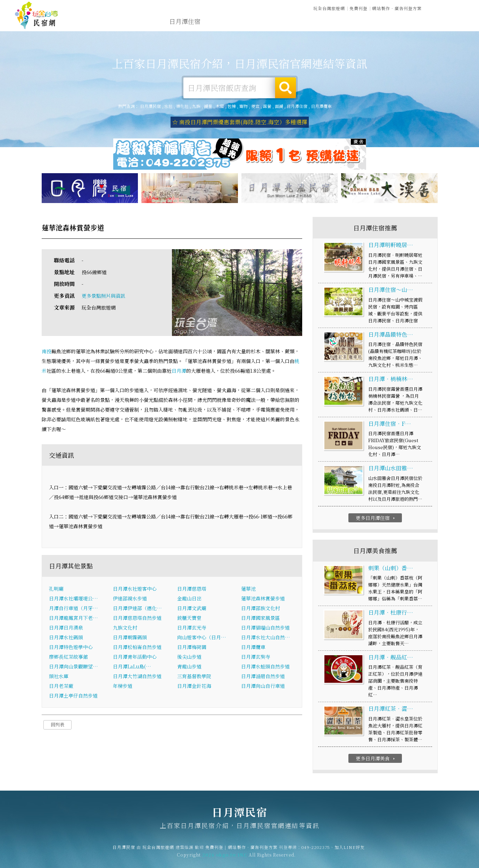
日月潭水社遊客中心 (135, 589)
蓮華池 (248, 589)
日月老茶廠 (61, 686)
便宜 (255, 106)
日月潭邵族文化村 (261, 608)
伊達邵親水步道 (130, 599)
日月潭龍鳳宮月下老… (73, 618)
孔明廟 (56, 589)
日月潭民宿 (36, 16)
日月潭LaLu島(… (132, 667)
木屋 (220, 106)
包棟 (232, 106)
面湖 (279, 106)
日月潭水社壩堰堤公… (73, 599)
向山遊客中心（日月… (202, 638)
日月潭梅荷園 (192, 647)
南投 (47, 352)
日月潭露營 (223, 22)
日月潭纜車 (321, 106)
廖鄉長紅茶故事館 (68, 657)
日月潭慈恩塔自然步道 (137, 618)
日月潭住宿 (185, 22)
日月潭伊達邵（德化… (137, 608)
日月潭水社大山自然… (266, 638)
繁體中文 (445, 7)
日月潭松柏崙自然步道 (137, 647)
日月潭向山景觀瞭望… (73, 667)
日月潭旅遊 (261, 22)
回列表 (57, 725)
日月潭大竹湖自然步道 (137, 676)
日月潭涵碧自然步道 (263, 676)
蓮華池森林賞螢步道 (263, 599)
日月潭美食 (299, 23)
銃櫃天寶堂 (189, 618)
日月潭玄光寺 (192, 628)
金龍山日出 (189, 599)
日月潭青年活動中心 (135, 657)
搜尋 (286, 88)
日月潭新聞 (376, 25)
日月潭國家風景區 (261, 618)
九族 (196, 106)
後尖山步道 (189, 657)
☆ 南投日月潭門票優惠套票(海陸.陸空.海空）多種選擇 (240, 122)
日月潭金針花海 (194, 686)
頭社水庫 (59, 676)
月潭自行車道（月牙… (73, 608)
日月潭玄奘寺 (256, 657)
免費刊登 (358, 8)
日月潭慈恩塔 (192, 589)
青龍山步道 (189, 667)
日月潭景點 (414, 26)
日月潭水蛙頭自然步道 (265, 667)
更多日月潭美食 (376, 759)
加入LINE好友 (350, 851)
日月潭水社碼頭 (66, 638)
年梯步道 (123, 686)
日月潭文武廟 (192, 608)
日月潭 (179, 371)
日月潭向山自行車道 (263, 686)
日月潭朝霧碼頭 (130, 638)
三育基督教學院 (194, 676)
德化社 (182, 106)
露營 (267, 106)
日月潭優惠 (338, 24)
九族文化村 (125, 628)
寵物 (243, 106)
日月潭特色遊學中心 (71, 647)
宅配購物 (449, 28)
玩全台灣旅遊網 (329, 8)
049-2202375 (316, 851)
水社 (168, 106)
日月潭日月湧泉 (66, 628)
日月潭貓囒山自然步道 (265, 628)
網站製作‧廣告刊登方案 (397, 8)
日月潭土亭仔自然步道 (73, 696)
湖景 (208, 106)
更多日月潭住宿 (376, 518)
